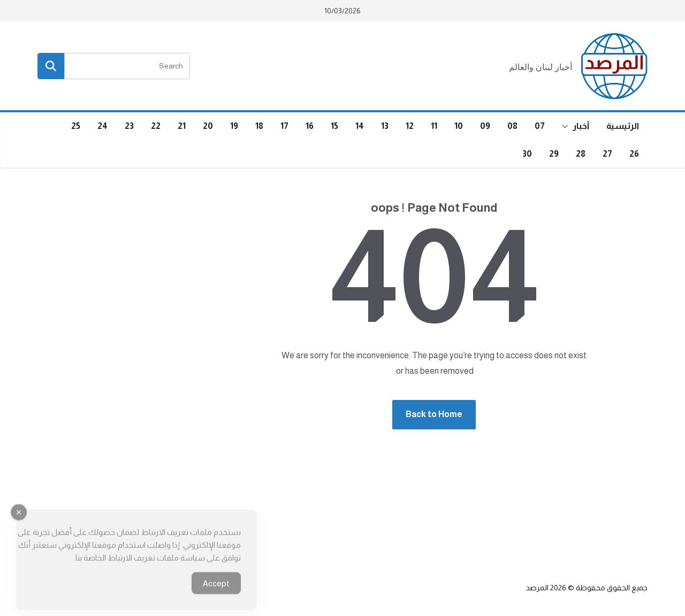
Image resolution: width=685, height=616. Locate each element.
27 (607, 154)
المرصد (537, 588)
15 (334, 126)
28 (581, 154)
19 (234, 126)
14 (360, 126)
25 (76, 126)
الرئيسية (623, 126)
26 (634, 154)
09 (485, 126)
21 (182, 126)
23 (129, 126)
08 (512, 126)
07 (540, 126)
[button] (567, 126)
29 (554, 154)
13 (385, 126)
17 (284, 126)
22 (156, 126)
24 (102, 126)
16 (310, 126)
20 (208, 126)
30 (527, 154)
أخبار (581, 126)
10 (459, 126)
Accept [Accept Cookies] (216, 591)
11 (434, 126)
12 (410, 126)
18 (259, 126)
